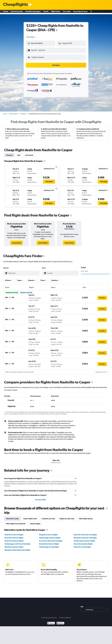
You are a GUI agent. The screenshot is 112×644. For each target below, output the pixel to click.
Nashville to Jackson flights (14, 539)
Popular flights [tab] (35, 522)
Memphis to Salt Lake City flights (85, 536)
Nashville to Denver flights (14, 533)
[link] (16, 241)
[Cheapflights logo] (16, 5)
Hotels (46, 12)
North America (14, 112)
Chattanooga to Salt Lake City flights (17, 542)
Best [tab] (19, 153)
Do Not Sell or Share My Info (49, 616)
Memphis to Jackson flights (14, 545)
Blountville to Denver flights (49, 542)
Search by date (17, 12)
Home (6, 12)
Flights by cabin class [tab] (67, 517)
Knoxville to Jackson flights (83, 542)
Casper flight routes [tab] (30, 517)
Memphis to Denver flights (48, 533)
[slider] (109, 272)
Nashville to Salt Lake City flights (85, 533)
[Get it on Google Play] (51, 622)
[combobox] (32, 37)
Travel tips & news (80, 12)
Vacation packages (33, 12)
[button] (40, 50)
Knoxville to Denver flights (14, 536)
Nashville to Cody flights (82, 545)
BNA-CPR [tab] (56, 459)
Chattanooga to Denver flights (50, 536)
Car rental (67, 12)
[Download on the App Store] (60, 622)
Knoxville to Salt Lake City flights (51, 539)
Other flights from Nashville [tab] (16, 522)
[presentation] (57, 30)
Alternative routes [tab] (12, 517)
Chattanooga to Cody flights (49, 545)
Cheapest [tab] (9, 153)
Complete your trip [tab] (48, 517)
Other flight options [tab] (86, 517)
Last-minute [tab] (29, 153)
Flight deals (56, 12)
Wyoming (23, 112)
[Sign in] (91, 12)
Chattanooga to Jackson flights (84, 539)
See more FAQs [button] (40, 498)
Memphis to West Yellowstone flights (17, 548)
